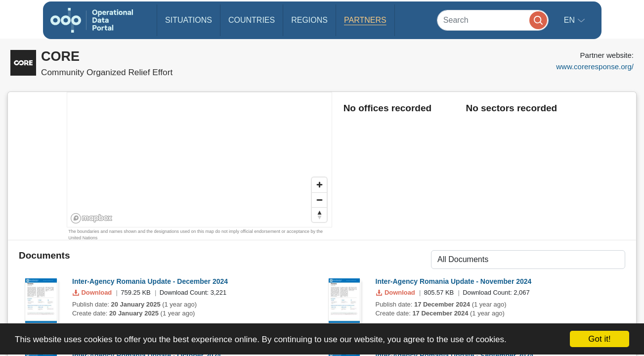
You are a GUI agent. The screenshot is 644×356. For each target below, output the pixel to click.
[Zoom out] (319, 200)
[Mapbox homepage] (92, 218)
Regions (309, 20)
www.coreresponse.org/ (595, 67)
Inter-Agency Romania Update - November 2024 (454, 281)
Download (93, 292)
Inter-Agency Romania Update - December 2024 (150, 281)
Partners (365, 20)
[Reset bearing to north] (319, 215)
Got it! (599, 339)
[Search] (493, 20)
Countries (252, 20)
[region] (200, 160)
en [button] (571, 20)
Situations (189, 20)
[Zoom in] (319, 185)
